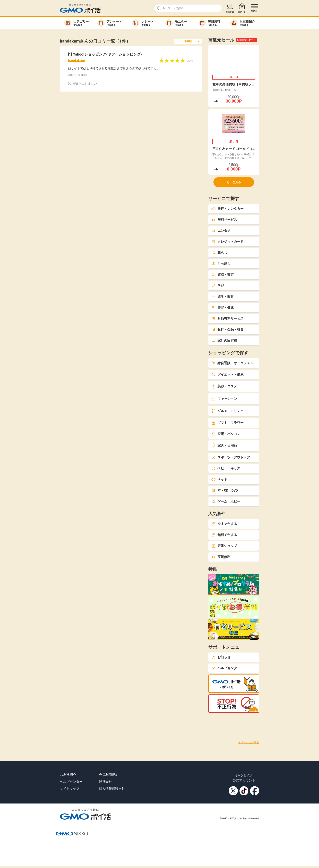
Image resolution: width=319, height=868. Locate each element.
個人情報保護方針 (112, 789)
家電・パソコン (226, 434)
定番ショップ (224, 546)
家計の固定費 (224, 341)
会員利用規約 (109, 775)
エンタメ (221, 231)
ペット (219, 479)
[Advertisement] (74, 722)
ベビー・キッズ (226, 468)
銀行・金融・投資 (227, 330)
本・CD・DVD (225, 490)
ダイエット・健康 (227, 374)
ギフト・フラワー (227, 423)
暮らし (219, 253)
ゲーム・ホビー (226, 501)
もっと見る (234, 182)
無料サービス (224, 220)
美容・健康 (223, 308)
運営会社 (105, 782)
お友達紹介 (68, 775)
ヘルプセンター (226, 668)
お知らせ (221, 657)
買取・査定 (223, 275)
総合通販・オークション (232, 363)
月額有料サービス (227, 319)
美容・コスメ (224, 386)
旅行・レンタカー (227, 209)
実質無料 (221, 557)
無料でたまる (224, 535)
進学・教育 (223, 297)
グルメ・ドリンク (227, 411)
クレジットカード (227, 242)
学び (218, 286)
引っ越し (221, 264)
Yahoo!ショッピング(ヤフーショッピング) (107, 54)
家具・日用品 (224, 446)
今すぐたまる (224, 524)
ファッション (224, 399)
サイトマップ (70, 789)
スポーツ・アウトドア (231, 457)
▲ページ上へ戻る (249, 742)
